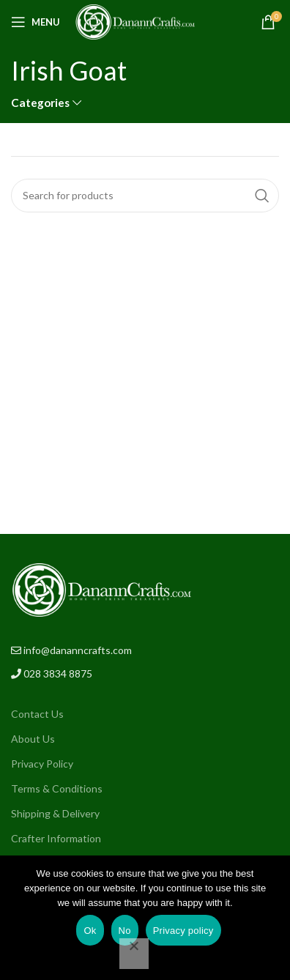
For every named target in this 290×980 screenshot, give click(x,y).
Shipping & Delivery (55, 813)
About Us (33, 739)
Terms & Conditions (57, 788)
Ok (90, 931)
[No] (134, 954)
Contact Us (37, 714)
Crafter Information (56, 838)
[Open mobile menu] (36, 22)
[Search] (145, 196)
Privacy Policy (42, 764)
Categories (40, 103)
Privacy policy (183, 931)
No (125, 931)
